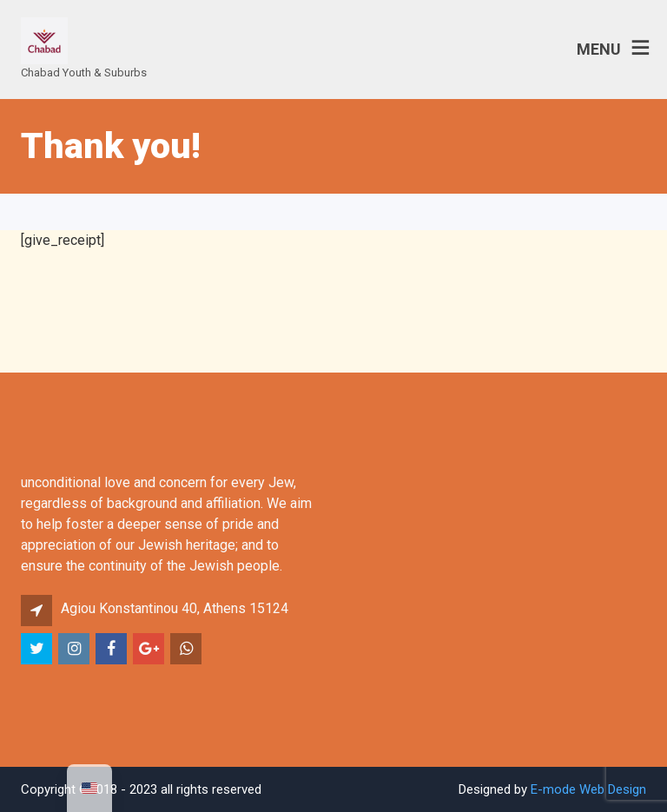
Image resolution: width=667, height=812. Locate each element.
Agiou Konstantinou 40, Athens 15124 (175, 608)
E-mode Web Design (588, 789)
